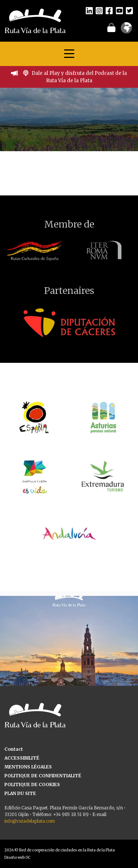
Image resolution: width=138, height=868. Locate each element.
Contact (14, 749)
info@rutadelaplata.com (30, 821)
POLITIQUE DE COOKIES (32, 784)
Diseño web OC (17, 857)
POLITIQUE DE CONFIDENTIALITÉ (43, 776)
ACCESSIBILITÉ (22, 758)
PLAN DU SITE (20, 793)
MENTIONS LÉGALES (28, 767)
